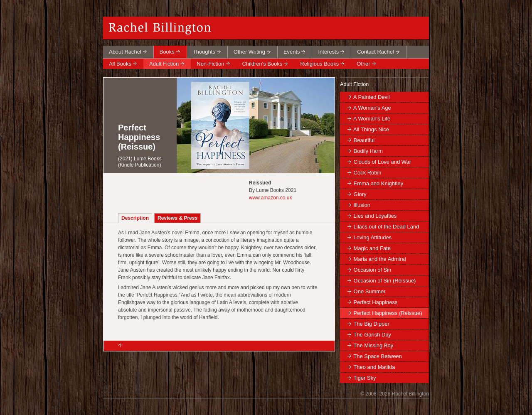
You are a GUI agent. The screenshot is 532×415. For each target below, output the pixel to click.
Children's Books (262, 64)
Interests (328, 52)
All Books (120, 64)
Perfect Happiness (376, 302)
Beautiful (364, 140)
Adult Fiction (164, 64)
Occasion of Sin (373, 270)
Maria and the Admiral (380, 259)
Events (292, 52)
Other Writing (249, 52)
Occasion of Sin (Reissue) (385, 281)
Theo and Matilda (374, 367)
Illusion (362, 205)
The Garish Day (372, 335)
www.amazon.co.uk (270, 198)
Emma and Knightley (379, 183)
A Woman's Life (372, 119)
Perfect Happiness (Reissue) (388, 313)
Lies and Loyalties (375, 216)
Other (363, 64)
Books (167, 52)
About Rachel (125, 52)
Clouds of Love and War (382, 162)
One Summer (370, 291)
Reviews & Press (177, 218)
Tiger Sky (365, 378)
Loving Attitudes (373, 237)
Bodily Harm (368, 151)
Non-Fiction (210, 64)
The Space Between (378, 356)
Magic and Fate (372, 248)
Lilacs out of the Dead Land (387, 227)
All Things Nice (371, 129)
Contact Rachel (376, 52)
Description (135, 218)
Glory (360, 194)
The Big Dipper (371, 324)
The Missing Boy (373, 345)
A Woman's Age (372, 108)
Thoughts (204, 52)
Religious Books (319, 64)
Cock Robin (368, 173)
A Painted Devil (372, 97)
